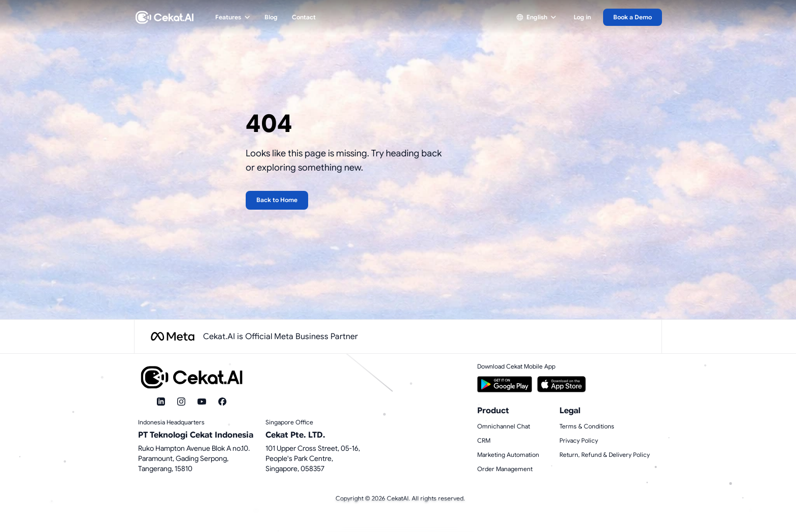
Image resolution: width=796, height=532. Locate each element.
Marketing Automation (508, 455)
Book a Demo (633, 17)
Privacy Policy (579, 440)
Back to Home (277, 200)
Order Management (505, 469)
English (536, 17)
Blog (271, 17)
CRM (484, 440)
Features (233, 17)
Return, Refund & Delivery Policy (605, 455)
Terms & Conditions (587, 426)
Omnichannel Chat (504, 426)
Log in (582, 17)
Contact (304, 17)
